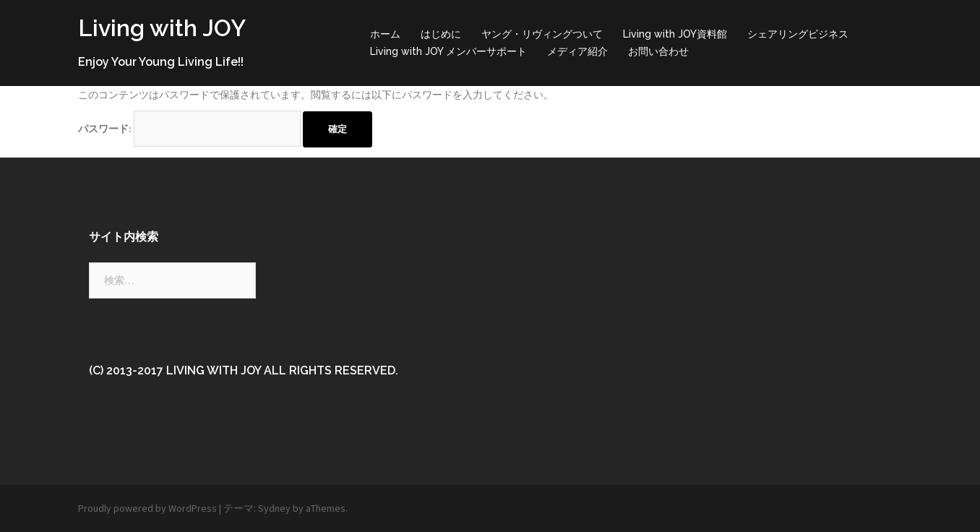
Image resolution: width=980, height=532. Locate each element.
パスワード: (189, 129)
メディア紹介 (577, 51)
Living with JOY (162, 28)
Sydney (274, 508)
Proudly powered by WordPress (147, 508)
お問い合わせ (658, 51)
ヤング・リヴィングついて (542, 34)
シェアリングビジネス (798, 34)
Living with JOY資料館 (675, 34)
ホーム (385, 34)
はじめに (441, 34)
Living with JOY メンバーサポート (448, 51)
